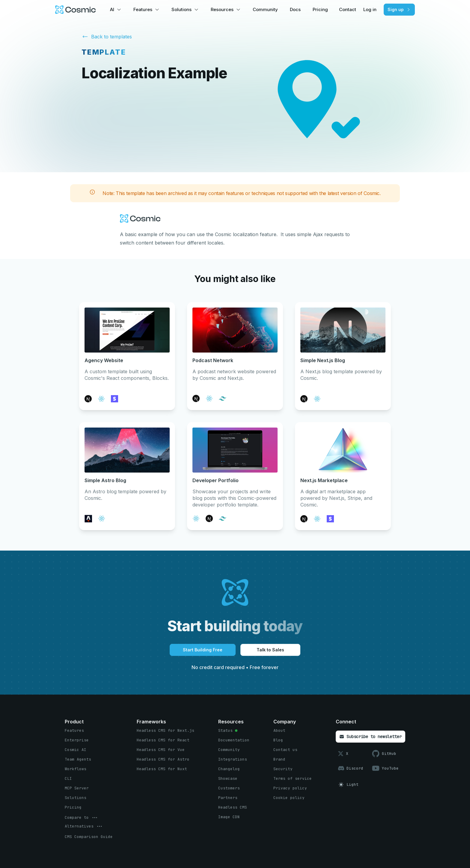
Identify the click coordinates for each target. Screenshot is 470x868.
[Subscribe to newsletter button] (370, 737)
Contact (348, 9)
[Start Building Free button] (203, 650)
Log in (370, 9)
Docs (295, 9)
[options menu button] (82, 818)
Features (143, 9)
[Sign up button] (399, 10)
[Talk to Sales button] (270, 650)
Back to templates (107, 36)
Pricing (320, 9)
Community (265, 9)
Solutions (181, 9)
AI (112, 9)
